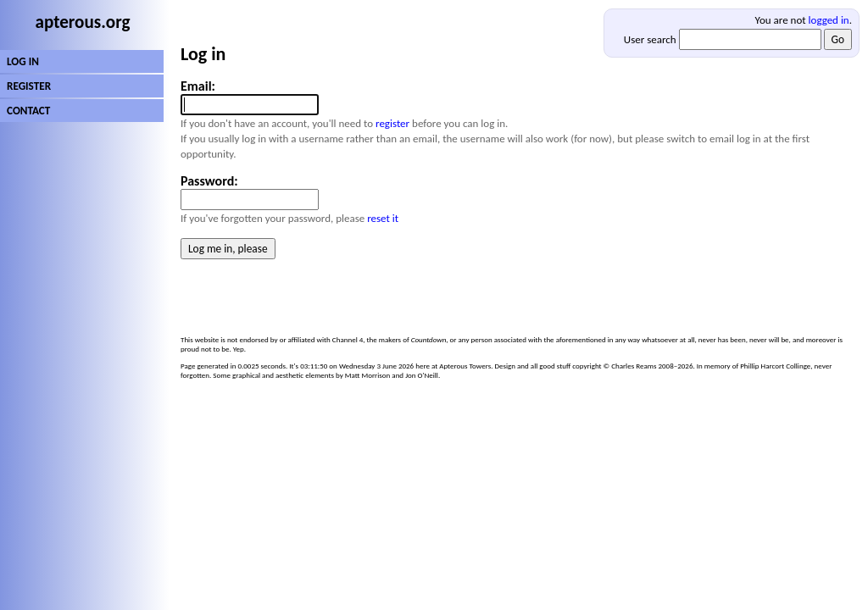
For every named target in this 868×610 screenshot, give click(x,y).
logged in (829, 20)
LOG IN (23, 61)
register (392, 123)
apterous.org (83, 22)
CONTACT (28, 111)
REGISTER (29, 86)
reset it (383, 218)
